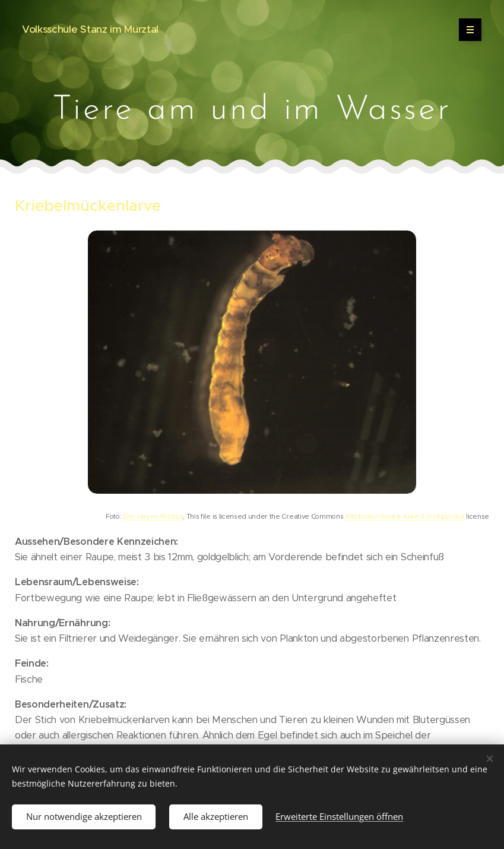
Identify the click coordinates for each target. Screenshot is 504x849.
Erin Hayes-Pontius (153, 516)
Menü (466, 30)
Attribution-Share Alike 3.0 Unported (405, 516)
